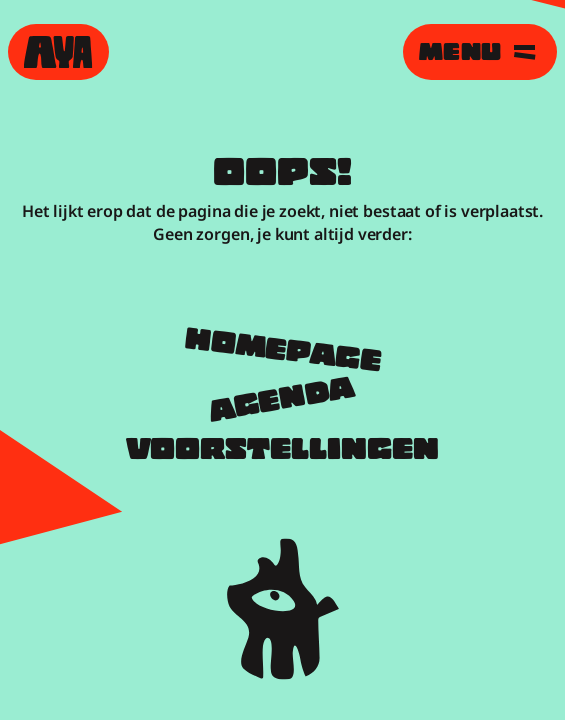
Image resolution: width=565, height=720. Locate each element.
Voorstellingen (282, 452)
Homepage (282, 353)
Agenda (283, 402)
